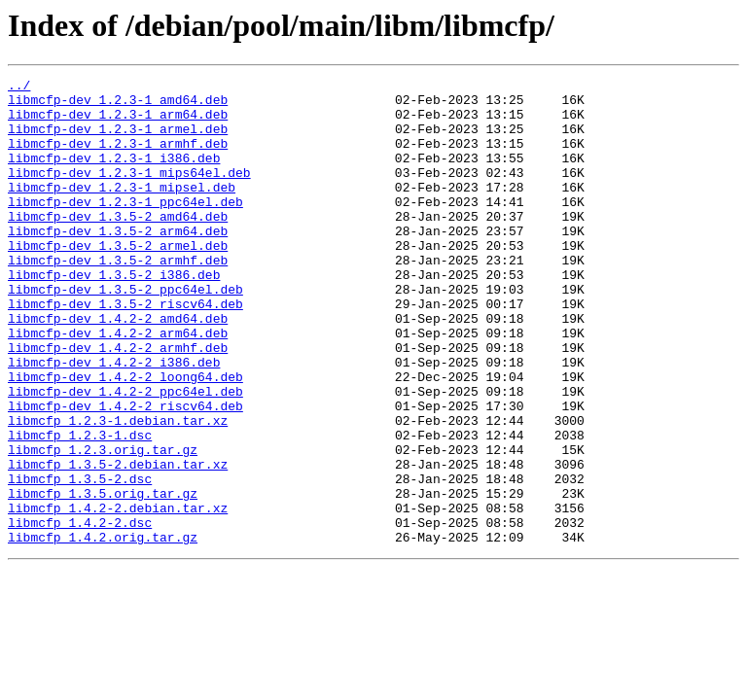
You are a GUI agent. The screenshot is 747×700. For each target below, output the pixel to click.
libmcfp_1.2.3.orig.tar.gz (103, 525)
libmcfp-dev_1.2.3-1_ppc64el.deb (125, 227)
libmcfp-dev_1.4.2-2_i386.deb (114, 420)
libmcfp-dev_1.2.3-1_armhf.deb (118, 157)
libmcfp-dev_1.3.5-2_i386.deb (114, 315)
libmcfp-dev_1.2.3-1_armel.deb (118, 140)
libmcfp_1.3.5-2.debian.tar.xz (118, 542)
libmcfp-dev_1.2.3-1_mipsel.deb (122, 210)
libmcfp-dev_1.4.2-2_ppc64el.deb (125, 455)
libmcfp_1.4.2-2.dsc (80, 612)
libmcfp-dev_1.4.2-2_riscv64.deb (125, 472)
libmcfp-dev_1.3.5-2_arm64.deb (118, 262)
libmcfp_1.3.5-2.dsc (80, 560)
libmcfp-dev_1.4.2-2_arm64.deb (118, 385)
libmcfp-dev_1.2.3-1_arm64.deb (118, 122)
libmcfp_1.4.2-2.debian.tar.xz (118, 595)
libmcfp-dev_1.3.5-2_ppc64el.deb (125, 332)
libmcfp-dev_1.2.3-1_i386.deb (114, 175)
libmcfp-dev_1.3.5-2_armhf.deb (118, 297)
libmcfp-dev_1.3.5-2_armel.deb (118, 280)
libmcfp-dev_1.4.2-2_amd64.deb (118, 367)
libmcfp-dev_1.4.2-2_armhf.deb (118, 402)
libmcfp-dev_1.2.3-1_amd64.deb (118, 105)
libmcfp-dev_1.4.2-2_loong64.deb (125, 437)
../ (19, 87)
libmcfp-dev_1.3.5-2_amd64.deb (118, 245)
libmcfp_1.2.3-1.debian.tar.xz (118, 490)
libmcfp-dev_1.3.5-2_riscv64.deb (125, 350)
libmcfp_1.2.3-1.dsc (80, 507)
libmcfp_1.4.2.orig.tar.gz (103, 630)
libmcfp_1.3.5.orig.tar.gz (103, 577)
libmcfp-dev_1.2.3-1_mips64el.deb (129, 192)
